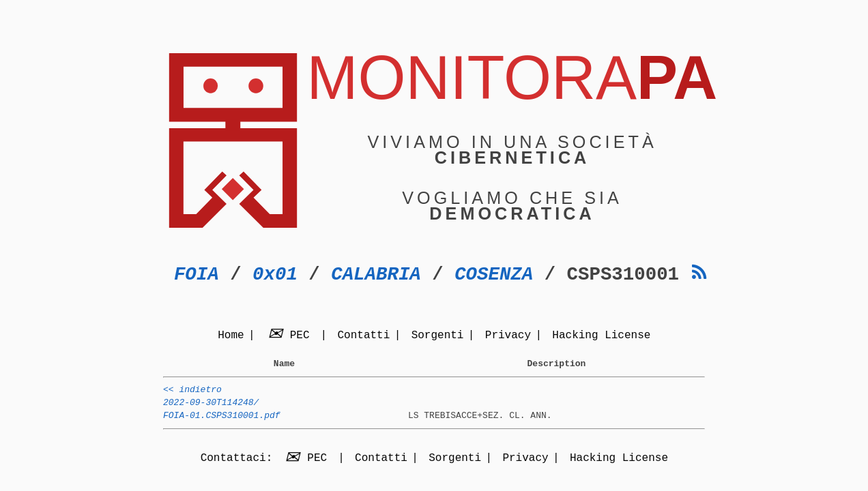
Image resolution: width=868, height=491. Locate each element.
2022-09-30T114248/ (211, 408)
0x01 (275, 274)
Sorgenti (438, 336)
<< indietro (192, 393)
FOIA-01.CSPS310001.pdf (222, 423)
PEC (291, 336)
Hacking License (601, 336)
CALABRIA (376, 274)
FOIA (197, 274)
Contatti (363, 336)
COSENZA (494, 274)
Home (231, 336)
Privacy (508, 336)
